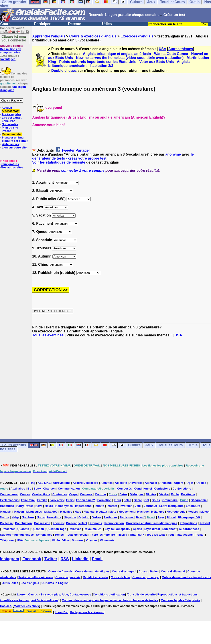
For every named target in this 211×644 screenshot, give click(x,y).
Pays (161, 517)
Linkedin (80, 559)
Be (29, 489)
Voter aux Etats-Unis (157, 62)
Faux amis (57, 500)
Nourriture (54, 517)
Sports (137, 529)
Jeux (149, 445)
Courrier (101, 494)
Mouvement (126, 512)
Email (97, 559)
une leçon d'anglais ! (13, 88)
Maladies (66, 512)
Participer (42, 24)
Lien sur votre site (14, 147)
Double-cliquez (64, 71)
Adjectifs (121, 483)
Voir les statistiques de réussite (59, 162)
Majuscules (34, 512)
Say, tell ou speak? (118, 529)
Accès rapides (11, 114)
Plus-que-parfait (189, 517)
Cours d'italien (149, 571)
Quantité (23, 529)
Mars (78, 512)
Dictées (151, 494)
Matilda (89, 512)
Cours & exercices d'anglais (93, 36)
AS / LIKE (44, 483)
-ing (33, 483)
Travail (200, 535)
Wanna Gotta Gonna (171, 54)
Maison (19, 512)
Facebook (32, 559)
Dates (123, 494)
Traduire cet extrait (15, 141)
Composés (124, 489)
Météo (205, 512)
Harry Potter (25, 506)
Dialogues (137, 494)
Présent (205, 523)
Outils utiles (10, 583)
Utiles (107, 24)
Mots (113, 512)
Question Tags (56, 529)
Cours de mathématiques (92, 571)
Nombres (28, 517)
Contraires (60, 494)
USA (162, 49)
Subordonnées (189, 529)
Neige (15, 517)
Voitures (78, 540)
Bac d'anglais (30, 583)
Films (70, 500)
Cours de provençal (146, 577)
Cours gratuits (14, 445)
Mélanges (158, 512)
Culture (134, 445)
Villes (66, 540)
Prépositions (188, 523)
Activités (106, 483)
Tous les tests (156, 535)
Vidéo (56, 540)
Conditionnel (143, 489)
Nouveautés (10, 124)
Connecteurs (9, 494)
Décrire (164, 494)
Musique (143, 512)
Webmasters (10, 144)
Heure (49, 506)
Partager (83, 150)
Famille (42, 500)
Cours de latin (120, 577)
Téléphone (7, 540)
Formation (105, 500)
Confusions (162, 489)
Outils (192, 445)
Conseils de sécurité (142, 594)
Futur (117, 500)
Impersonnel (84, 506)
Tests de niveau (77, 535)
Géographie (199, 500)
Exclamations (9, 500)
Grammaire (170, 500)
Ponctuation (23, 523)
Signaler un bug (13, 138)
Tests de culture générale (36, 577)
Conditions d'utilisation (109, 594)
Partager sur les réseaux (87, 612)
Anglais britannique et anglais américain (117, 54)
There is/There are (103, 535)
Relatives (75, 529)
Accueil (7, 108)
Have (39, 506)
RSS (65, 559)
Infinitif (100, 506)
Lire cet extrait (12, 118)
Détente (75, 24)
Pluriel (171, 517)
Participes (110, 517)
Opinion (84, 517)
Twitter (51, 559)
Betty (37, 489)
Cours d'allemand (173, 571)
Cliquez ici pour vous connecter (14, 38)
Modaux (102, 512)
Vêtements (107, 540)
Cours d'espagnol (124, 571)
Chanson (49, 489)
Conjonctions (182, 489)
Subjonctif (170, 529)
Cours (5, 24)
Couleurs (86, 494)
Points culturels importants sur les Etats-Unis (98, 62)
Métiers (193, 512)
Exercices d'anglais (137, 36)
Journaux (150, 506)
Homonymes (64, 506)
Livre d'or (8, 121)
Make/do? (51, 512)
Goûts (156, 500)
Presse (7, 131)
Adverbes (136, 483)
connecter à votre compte (83, 171)
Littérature (193, 506)
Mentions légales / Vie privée (180, 600)
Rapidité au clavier (96, 577)
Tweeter (68, 150)
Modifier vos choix (26, 606)
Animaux (166, 483)
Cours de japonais (68, 577)
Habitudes (7, 506)
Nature (5, 517)
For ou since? (86, 500)
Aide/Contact (10, 111)
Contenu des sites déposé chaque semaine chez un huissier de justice (110, 600)
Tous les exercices (48, 335)
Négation (70, 517)
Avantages (8, 59)
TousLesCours (171, 445)
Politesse (6, 523)
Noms (41, 517)
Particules (127, 517)
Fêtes (127, 500)
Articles (201, 483)
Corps (73, 494)
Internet (112, 506)
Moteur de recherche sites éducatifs (186, 577)
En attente (188, 494)
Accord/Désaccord (86, 483)
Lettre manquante (171, 506)
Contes (25, 494)
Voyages (92, 540)
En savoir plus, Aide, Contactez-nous (66, 594)
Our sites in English (55, 583)
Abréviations (62, 483)
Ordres (97, 517)
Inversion (126, 506)
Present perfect (77, 523)
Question (38, 529)
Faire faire (28, 500)
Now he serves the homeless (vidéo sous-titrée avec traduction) (130, 58)
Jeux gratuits (10, 164)
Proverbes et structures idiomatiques (152, 523)
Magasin (6, 512)
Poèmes (58, 523)
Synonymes (44, 535)
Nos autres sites (12, 167)
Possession (42, 523)
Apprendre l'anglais (49, 36)
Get (147, 500)
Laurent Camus (27, 594)
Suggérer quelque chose (17, 535)
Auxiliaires (18, 489)
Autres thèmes (180, 49)
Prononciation (114, 523)
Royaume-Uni (93, 529)
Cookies (6, 606)
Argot (189, 483)
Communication (69, 489)
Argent (179, 483)
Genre (138, 500)
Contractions (41, 494)
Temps (59, 535)
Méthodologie (176, 512)
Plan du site (10, 128)
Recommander (12, 134)
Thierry (122, 535)
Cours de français (61, 571)
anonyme (173, 154)
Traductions (185, 535)
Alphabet (151, 483)
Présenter (8, 529)
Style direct (152, 529)
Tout (171, 535)
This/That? (137, 535)
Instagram (10, 559)
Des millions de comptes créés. (12, 49)
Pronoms (96, 523)
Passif (140, 517)
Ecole (175, 494)
